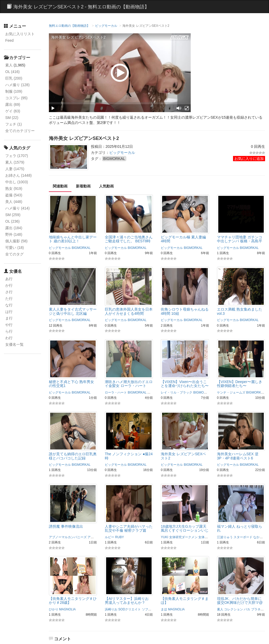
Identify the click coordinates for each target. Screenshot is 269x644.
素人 (9, 65)
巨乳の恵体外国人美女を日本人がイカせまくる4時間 (129, 311)
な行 (9, 305)
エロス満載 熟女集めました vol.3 (240, 311)
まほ (164, 609)
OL (12, 72)
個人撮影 (16, 241)
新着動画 (83, 186)
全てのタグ (14, 254)
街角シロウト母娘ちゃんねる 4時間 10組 (185, 311)
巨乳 (14, 78)
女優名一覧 (14, 344)
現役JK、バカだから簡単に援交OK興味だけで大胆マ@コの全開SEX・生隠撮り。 (240, 603)
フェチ (14, 124)
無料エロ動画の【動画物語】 (69, 26)
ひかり (54, 609)
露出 (13, 104)
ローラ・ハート (116, 392)
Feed (9, 40)
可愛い (15, 248)
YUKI (164, 537)
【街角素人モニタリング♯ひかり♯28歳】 (73, 601)
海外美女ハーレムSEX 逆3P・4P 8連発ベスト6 (238, 456)
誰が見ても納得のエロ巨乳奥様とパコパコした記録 (73, 456)
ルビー (110, 537)
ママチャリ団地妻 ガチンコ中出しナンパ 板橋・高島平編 (240, 241)
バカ (247, 609)
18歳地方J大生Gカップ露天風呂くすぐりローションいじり (185, 530)
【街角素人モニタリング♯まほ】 (185, 601)
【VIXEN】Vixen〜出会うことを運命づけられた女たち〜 (185, 384)
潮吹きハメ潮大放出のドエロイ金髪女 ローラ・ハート (129, 384)
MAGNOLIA (67, 609)
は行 (9, 312)
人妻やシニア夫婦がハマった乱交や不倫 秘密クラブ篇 (129, 528)
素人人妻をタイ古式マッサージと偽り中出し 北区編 (73, 311)
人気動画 (106, 186)
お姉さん (18, 175)
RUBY (119, 537)
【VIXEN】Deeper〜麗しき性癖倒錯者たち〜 (240, 384)
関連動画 (60, 186)
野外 (14, 234)
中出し (17, 182)
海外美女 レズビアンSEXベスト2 (183, 456)
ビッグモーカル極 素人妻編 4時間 (183, 239)
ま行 (9, 318)
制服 (14, 91)
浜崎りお (111, 609)
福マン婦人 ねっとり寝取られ (240, 528)
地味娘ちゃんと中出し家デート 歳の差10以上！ (73, 239)
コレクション (234, 609)
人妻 (15, 169)
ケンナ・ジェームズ (231, 392)
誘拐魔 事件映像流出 (66, 526)
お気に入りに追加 (249, 159)
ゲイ (13, 111)
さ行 (9, 292)
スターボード (243, 537)
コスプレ (16, 98)
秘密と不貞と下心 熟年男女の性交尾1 (71, 384)
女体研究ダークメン (183, 537)
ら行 (9, 331)
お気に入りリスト (20, 34)
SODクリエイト (130, 609)
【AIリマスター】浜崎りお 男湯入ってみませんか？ (127, 601)
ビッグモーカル (106, 26)
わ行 (9, 338)
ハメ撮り (17, 85)
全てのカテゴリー (20, 131)
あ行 (9, 279)
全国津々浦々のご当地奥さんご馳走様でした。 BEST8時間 (129, 241)
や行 (9, 325)
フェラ (17, 156)
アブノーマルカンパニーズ (68, 537)
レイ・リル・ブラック (177, 392)
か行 (9, 285)
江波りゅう (225, 537)
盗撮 (14, 195)
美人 (14, 202)
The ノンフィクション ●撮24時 (129, 456)
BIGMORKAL (114, 159)
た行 (9, 299)
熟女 (14, 189)
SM (12, 118)
